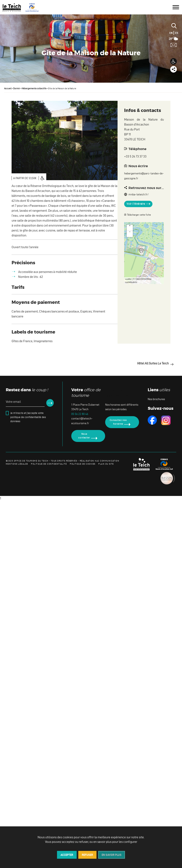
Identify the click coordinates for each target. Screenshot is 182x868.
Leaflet (128, 279)
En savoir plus (112, 855)
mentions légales (17, 464)
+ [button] (130, 226)
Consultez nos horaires (118, 422)
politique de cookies (83, 464)
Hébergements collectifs (34, 88)
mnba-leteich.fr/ (136, 194)
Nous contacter (84, 436)
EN (171, 33)
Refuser (87, 855)
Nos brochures (156, 399)
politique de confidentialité (49, 464)
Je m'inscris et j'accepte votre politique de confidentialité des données (28, 417)
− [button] (130, 232)
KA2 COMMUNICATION (107, 461)
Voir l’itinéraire (136, 204)
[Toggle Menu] (176, 7)
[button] (174, 61)
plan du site (106, 464)
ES (177, 33)
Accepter (67, 855)
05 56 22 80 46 (80, 414)
